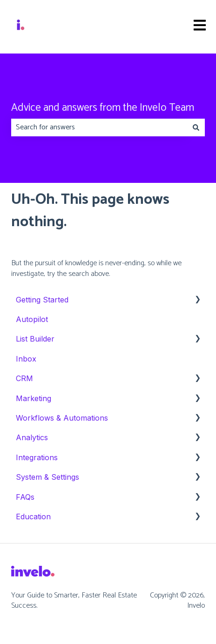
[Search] (196, 127)
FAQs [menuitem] (25, 497)
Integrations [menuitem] (37, 457)
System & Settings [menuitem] (47, 477)
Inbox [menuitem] (26, 359)
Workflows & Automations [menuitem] (62, 418)
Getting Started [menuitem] (42, 300)
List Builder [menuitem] (35, 339)
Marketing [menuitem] (34, 398)
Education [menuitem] (33, 517)
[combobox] (99, 127)
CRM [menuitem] (24, 378)
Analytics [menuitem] (32, 437)
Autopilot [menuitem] (32, 319)
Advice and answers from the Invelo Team (103, 108)
